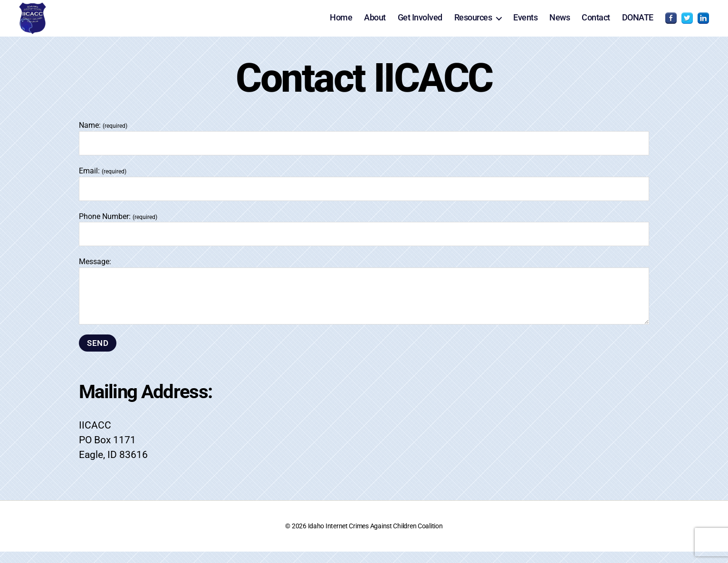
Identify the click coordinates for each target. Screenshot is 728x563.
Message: (364, 302)
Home (341, 23)
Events (525, 23)
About (375, 23)
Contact (596, 23)
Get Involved (420, 23)
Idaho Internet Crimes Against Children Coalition (375, 537)
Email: (364, 195)
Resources (473, 23)
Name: (364, 149)
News (560, 23)
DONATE (638, 23)
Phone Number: (364, 240)
